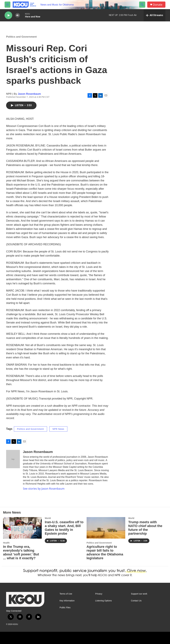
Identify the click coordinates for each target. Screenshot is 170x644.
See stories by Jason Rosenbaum (44, 489)
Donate (158, 5)
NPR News (58, 429)
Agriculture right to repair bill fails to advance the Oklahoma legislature (105, 552)
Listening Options (104, 601)
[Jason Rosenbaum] (13, 459)
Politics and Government (21, 37)
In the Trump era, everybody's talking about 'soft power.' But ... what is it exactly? (21, 552)
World (48, 518)
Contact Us (136, 601)
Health (6, 543)
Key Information (67, 601)
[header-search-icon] (142, 5)
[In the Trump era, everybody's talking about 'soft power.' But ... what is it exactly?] (22, 528)
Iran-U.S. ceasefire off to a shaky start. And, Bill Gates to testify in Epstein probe (64, 528)
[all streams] (154, 15)
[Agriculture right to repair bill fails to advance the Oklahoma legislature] (106, 528)
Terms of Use (66, 594)
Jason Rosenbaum (29, 94)
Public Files (65, 608)
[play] (8, 15)
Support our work (139, 594)
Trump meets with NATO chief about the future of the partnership (145, 528)
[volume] (18, 15)
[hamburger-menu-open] (7, 5)
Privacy (99, 594)
